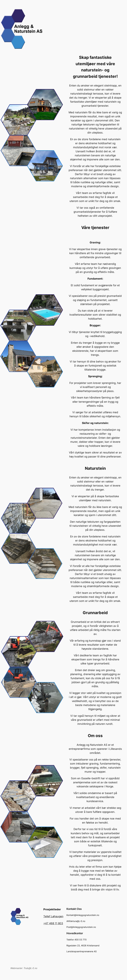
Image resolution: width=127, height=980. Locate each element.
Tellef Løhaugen (53, 916)
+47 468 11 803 (53, 923)
